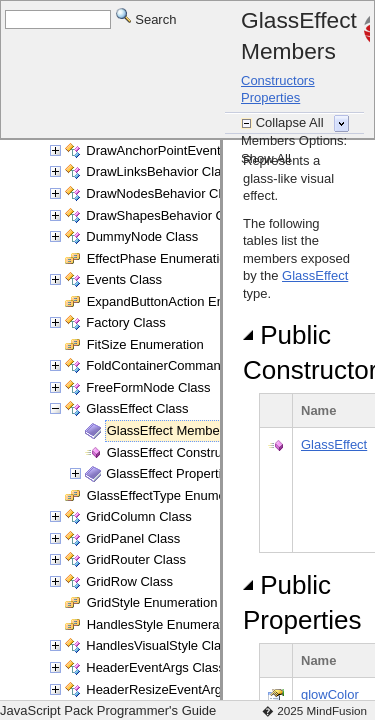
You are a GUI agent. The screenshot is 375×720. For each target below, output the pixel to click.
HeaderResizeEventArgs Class (175, 689)
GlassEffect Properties (170, 473)
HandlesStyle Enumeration (164, 624)
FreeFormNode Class (148, 387)
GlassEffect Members (169, 430)
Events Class (124, 279)
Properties (270, 97)
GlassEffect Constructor (175, 452)
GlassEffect (315, 275)
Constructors (278, 80)
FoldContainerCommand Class (175, 365)
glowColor (330, 694)
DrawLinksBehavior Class (160, 171)
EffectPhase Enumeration (160, 258)
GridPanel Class (133, 538)
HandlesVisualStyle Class (160, 645)
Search (146, 18)
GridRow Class (129, 581)
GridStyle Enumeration (152, 602)
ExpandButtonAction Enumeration (184, 301)
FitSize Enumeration (145, 344)
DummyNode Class (142, 236)
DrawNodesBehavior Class (163, 193)
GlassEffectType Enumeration (173, 495)
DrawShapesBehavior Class (167, 215)
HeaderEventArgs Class (155, 667)
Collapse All (292, 122)
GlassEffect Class (137, 408)
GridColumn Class (138, 516)
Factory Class (125, 322)
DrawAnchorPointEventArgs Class (184, 150)
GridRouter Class (136, 559)
